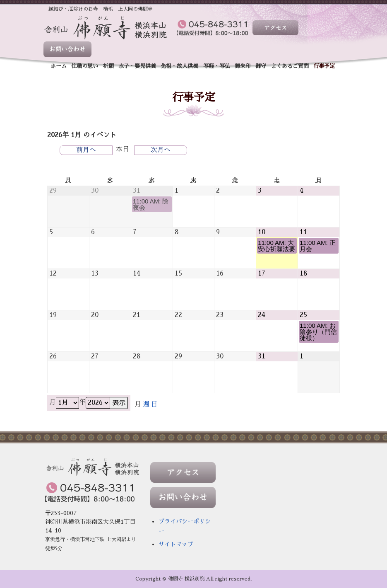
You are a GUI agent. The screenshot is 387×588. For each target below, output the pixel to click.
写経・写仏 (217, 66)
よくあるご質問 (290, 66)
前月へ (86, 150)
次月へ (161, 150)
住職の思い (85, 66)
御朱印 (243, 66)
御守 (261, 66)
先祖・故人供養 (179, 66)
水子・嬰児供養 (137, 66)
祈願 (108, 66)
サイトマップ (176, 544)
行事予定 (324, 66)
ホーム (59, 66)
